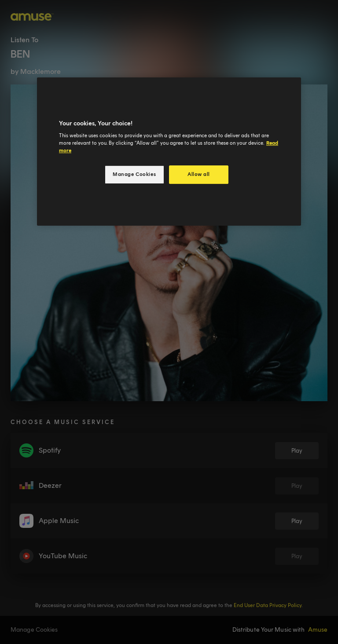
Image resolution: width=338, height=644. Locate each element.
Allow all (199, 174)
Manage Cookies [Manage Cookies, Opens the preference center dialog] (134, 174)
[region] (169, 152)
